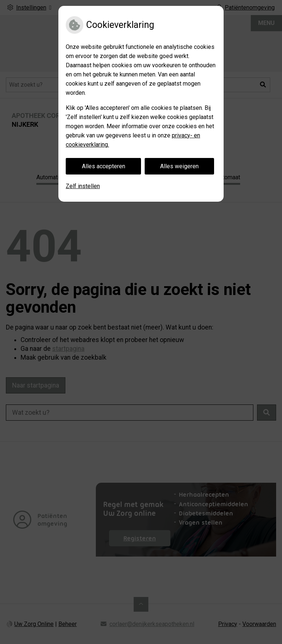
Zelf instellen (83, 186)
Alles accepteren (104, 166)
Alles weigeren (179, 166)
